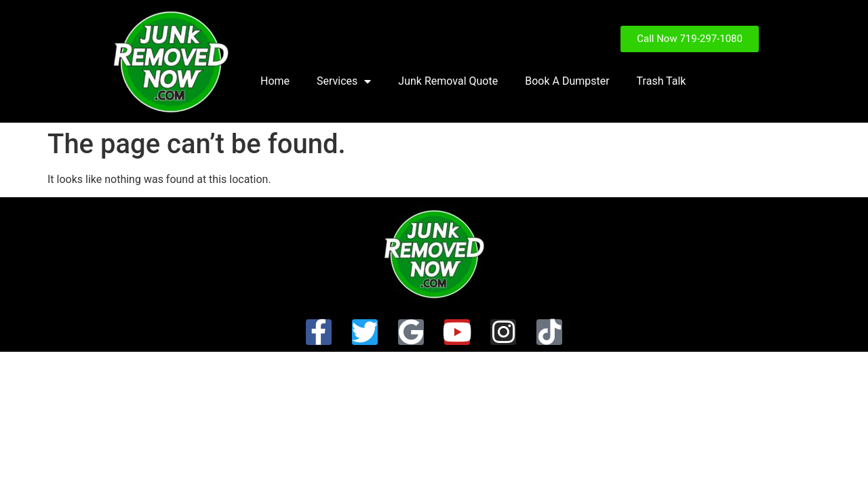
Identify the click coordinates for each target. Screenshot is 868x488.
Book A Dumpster (567, 81)
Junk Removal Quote (448, 81)
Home (275, 81)
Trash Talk (662, 81)
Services (344, 81)
